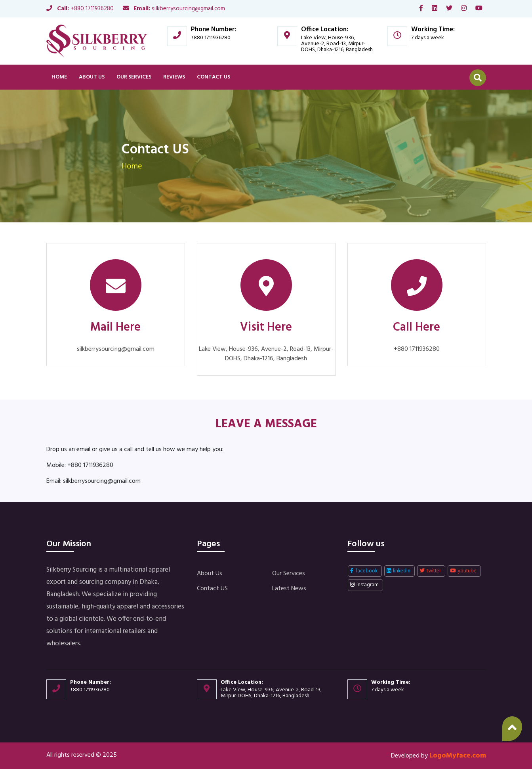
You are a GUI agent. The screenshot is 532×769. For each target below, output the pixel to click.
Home (59, 77)
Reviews (174, 77)
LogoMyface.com (458, 756)
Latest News (289, 589)
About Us (92, 77)
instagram (364, 585)
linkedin (399, 571)
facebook (364, 571)
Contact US (214, 77)
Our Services (134, 77)
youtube (463, 571)
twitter (430, 571)
